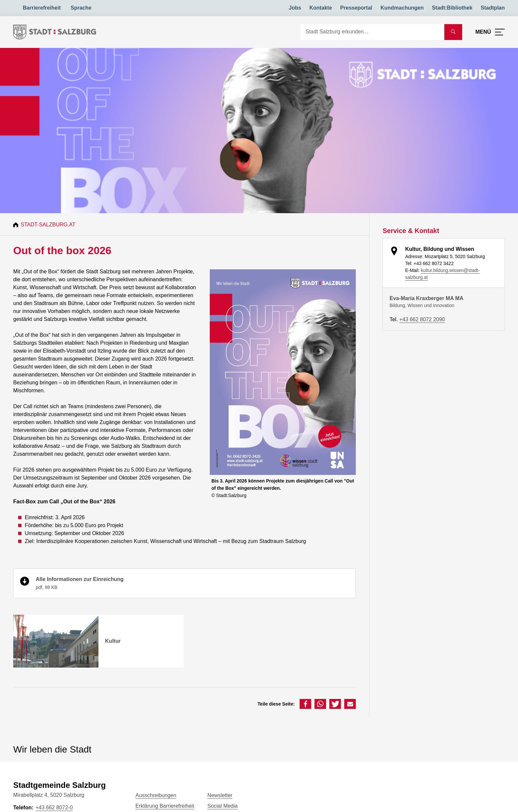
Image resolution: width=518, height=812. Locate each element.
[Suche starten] (453, 32)
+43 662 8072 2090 (422, 319)
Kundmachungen (402, 8)
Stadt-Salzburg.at (49, 225)
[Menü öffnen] (490, 32)
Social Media (223, 806)
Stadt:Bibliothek (452, 8)
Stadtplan (493, 8)
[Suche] (372, 32)
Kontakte (320, 8)
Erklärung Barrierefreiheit (165, 806)
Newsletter (220, 795)
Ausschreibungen (156, 795)
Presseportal (356, 8)
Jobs (295, 8)
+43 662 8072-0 (54, 808)
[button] (305, 704)
